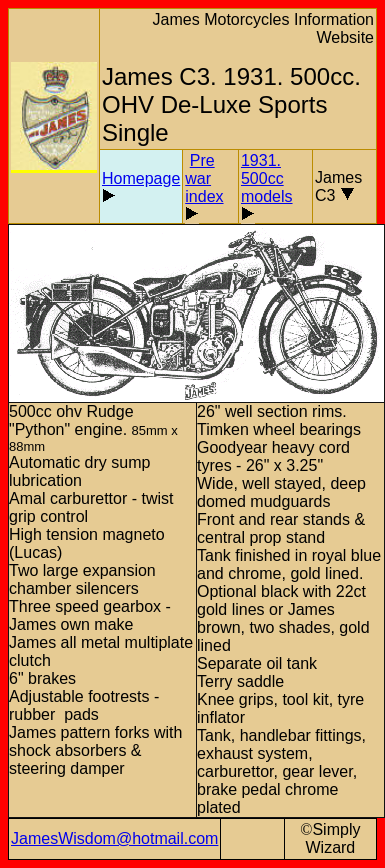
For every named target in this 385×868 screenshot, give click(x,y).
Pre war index (204, 178)
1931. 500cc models (267, 178)
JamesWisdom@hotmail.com (114, 838)
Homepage (141, 178)
